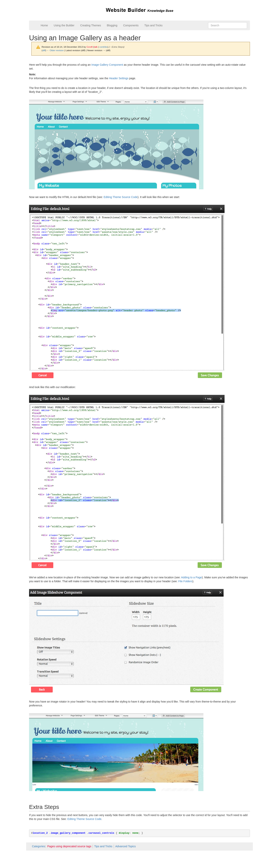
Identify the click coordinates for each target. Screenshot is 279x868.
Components (131, 25)
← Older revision (55, 50)
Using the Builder (64, 25)
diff (44, 50)
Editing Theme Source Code (121, 197)
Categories (39, 846)
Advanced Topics (126, 846)
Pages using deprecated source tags (69, 846)
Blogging (112, 25)
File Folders (185, 581)
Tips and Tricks (153, 25)
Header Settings (119, 78)
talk (96, 47)
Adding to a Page (192, 577)
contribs (103, 47)
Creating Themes (91, 25)
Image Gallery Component (107, 65)
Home (44, 25)
